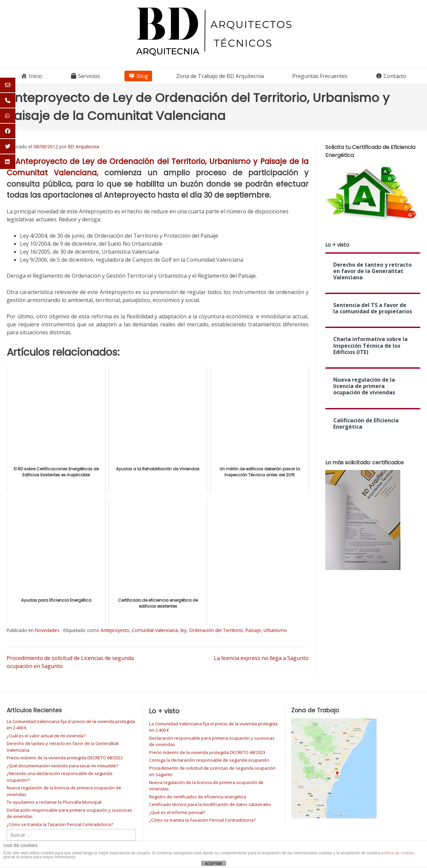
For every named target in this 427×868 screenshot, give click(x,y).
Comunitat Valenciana (155, 630)
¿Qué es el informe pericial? (177, 812)
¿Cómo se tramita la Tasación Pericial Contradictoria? (60, 824)
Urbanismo (275, 630)
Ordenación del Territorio (216, 630)
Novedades (47, 630)
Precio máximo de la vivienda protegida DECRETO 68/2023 (65, 758)
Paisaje (253, 630)
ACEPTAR (213, 864)
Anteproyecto (115, 630)
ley (183, 630)
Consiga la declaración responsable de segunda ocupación (209, 760)
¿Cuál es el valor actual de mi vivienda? (46, 736)
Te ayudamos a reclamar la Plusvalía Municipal (54, 802)
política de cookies (398, 853)
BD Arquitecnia (84, 146)
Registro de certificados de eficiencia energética (198, 797)
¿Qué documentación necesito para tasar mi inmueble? (62, 766)
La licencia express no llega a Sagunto (261, 658)
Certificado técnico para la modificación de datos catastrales (210, 804)
